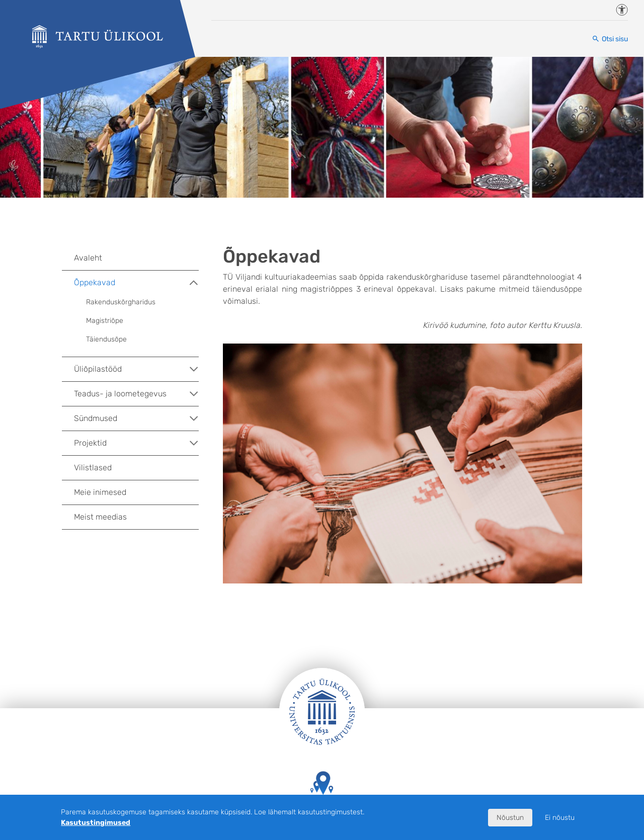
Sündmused (136, 418)
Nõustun (510, 818)
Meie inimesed (100, 492)
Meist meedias (100, 517)
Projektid (136, 443)
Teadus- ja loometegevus (136, 394)
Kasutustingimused (96, 823)
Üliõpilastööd (136, 369)
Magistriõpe (105, 321)
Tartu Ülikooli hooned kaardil (322, 792)
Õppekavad (136, 283)
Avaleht (88, 258)
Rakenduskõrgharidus (121, 302)
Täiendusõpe (106, 339)
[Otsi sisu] (610, 39)
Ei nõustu (560, 818)
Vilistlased (93, 468)
